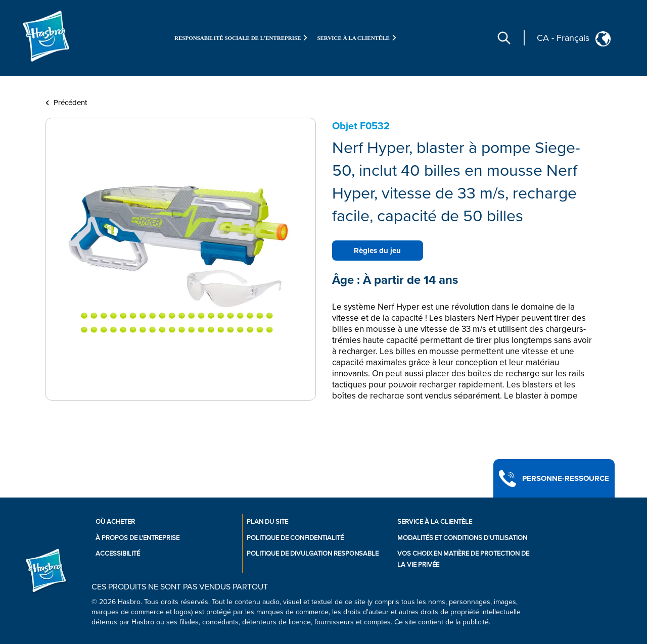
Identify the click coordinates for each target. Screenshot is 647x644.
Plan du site (267, 522)
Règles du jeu (377, 251)
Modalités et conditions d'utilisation (462, 538)
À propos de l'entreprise (137, 538)
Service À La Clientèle (435, 522)
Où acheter (115, 522)
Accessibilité (118, 554)
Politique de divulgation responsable (313, 554)
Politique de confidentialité (295, 538)
